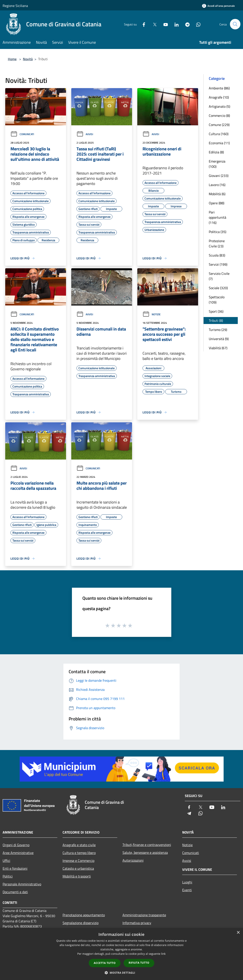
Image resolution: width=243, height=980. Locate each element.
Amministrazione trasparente (144, 915)
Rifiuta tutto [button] (139, 963)
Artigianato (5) (219, 106)
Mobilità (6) (217, 194)
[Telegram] (185, 24)
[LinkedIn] (175, 24)
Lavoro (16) (217, 185)
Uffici (6, 861)
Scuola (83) (217, 255)
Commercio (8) (219, 116)
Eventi (187, 890)
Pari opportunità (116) (218, 217)
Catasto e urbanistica (78, 868)
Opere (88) (217, 203)
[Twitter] (153, 24)
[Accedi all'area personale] (218, 6)
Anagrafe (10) (219, 97)
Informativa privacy (137, 923)
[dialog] (121, 954)
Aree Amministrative (18, 853)
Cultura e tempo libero (79, 853)
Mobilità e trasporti (77, 876)
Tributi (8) (216, 321)
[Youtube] (164, 24)
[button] (122, 973)
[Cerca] (235, 24)
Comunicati (22, 134)
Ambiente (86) (219, 88)
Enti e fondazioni (15, 868)
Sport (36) (216, 311)
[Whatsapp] (196, 24)
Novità (28, 59)
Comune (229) (219, 125)
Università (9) (219, 339)
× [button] (238, 933)
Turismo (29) (218, 330)
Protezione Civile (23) (217, 243)
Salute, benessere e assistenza (145, 852)
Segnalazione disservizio (81, 923)
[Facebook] (142, 24)
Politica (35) (218, 232)
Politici (8, 876)
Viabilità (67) (218, 348)
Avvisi (85, 134)
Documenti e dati (15, 892)
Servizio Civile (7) (219, 276)
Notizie (152, 314)
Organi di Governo (16, 845)
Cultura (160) (219, 134)
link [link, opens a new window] (163, 954)
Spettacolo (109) (217, 300)
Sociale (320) (218, 288)
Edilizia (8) (216, 152)
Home (12, 59)
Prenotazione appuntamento (84, 915)
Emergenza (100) (217, 164)
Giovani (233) (219, 176)
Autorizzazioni (133, 860)
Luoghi (187, 882)
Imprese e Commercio (78, 861)
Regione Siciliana (15, 6)
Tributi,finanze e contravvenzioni (147, 845)
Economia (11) (219, 143)
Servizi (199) (218, 264)
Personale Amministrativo (22, 884)
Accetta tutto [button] (105, 963)
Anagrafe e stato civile (79, 845)
